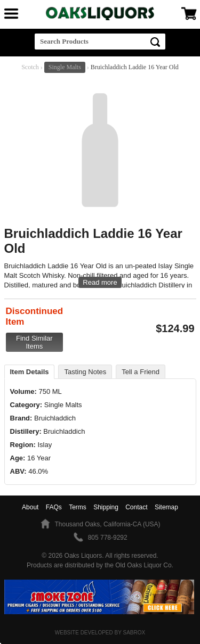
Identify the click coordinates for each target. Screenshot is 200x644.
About (30, 507)
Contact (136, 507)
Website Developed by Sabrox (100, 633)
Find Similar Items (34, 342)
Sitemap (166, 507)
